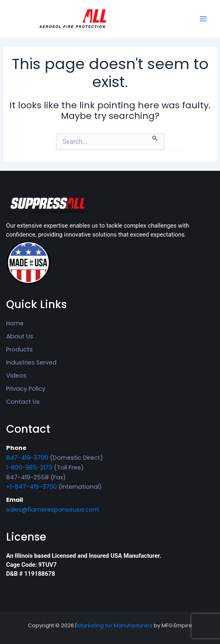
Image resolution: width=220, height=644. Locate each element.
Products (19, 349)
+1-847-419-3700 (31, 487)
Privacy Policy (26, 389)
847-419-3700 (27, 458)
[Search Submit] (155, 138)
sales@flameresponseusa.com (53, 510)
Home (15, 323)
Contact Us (23, 402)
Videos (16, 376)
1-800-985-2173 (29, 467)
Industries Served (31, 362)
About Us (20, 336)
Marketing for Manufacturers (115, 625)
